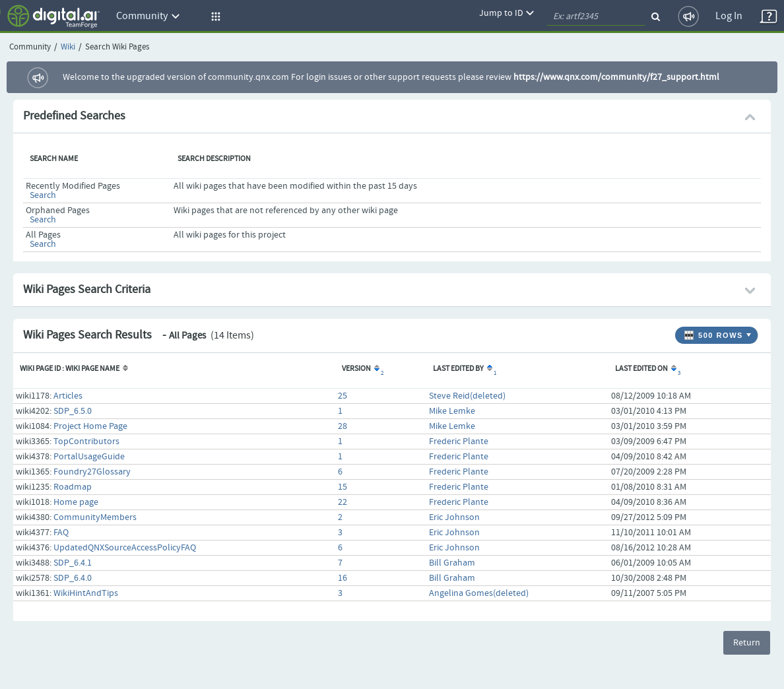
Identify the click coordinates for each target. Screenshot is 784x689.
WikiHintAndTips (86, 593)
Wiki (68, 47)
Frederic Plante (459, 442)
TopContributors (86, 442)
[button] (214, 16)
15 (343, 487)
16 (343, 578)
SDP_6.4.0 (73, 578)
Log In (729, 16)
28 (343, 426)
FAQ (61, 533)
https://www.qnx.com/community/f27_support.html (616, 77)
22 (343, 502)
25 (343, 396)
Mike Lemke (452, 411)
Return (747, 643)
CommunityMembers (95, 517)
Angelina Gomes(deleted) (479, 593)
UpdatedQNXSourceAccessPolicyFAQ (125, 548)
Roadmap (73, 487)
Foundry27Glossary (92, 472)
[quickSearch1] (596, 16)
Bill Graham (452, 563)
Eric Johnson (454, 517)
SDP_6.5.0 (73, 411)
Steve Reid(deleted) (467, 396)
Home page (76, 502)
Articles (68, 396)
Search (43, 195)
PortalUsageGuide (89, 457)
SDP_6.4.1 (73, 563)
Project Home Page (90, 426)
